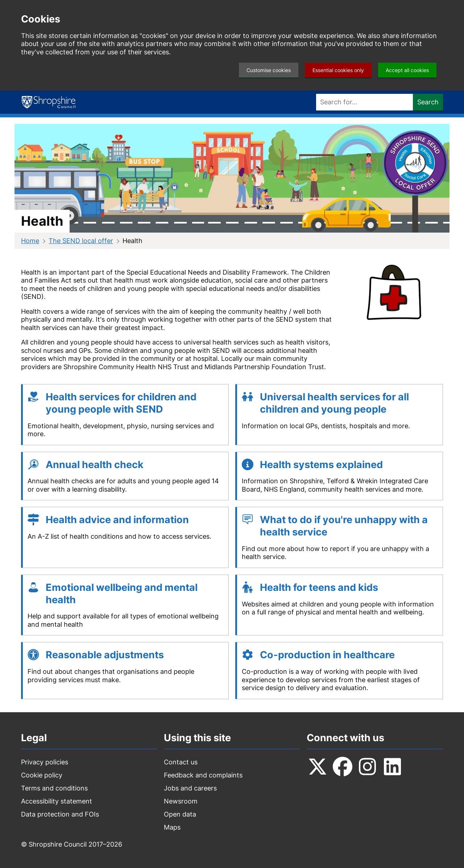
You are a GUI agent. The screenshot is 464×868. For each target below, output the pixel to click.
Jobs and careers (190, 788)
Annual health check (95, 465)
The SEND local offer (81, 241)
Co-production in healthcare (327, 655)
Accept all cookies (407, 70)
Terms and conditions (54, 788)
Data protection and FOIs (60, 814)
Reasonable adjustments (105, 655)
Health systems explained (321, 465)
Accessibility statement (57, 801)
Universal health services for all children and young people (334, 403)
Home (30, 241)
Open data (180, 814)
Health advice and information (117, 520)
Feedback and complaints (203, 775)
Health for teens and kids (319, 587)
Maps (172, 827)
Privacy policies (45, 762)
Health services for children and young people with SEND (121, 403)
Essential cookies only (338, 70)
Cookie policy (42, 775)
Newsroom (181, 801)
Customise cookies (269, 70)
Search (428, 102)
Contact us (181, 762)
